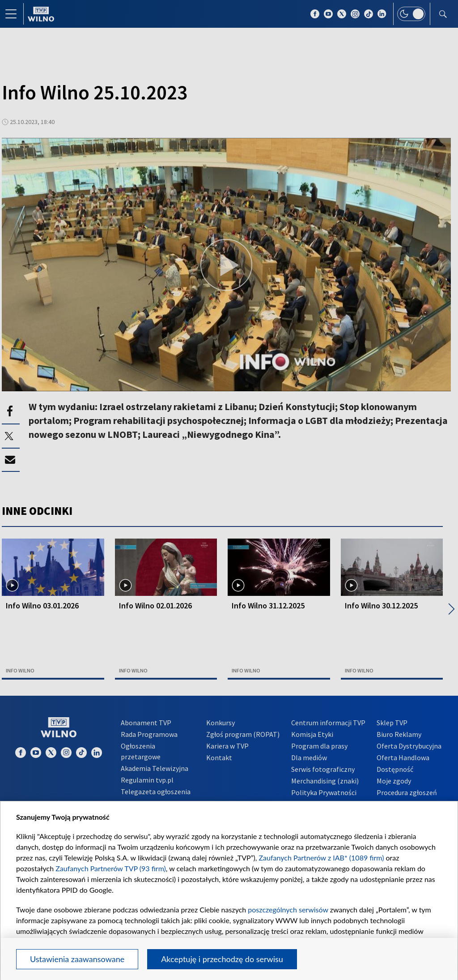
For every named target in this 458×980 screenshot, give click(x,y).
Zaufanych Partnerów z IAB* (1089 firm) (322, 858)
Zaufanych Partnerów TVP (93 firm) (111, 868)
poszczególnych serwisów (288, 909)
